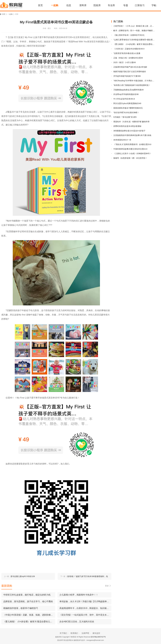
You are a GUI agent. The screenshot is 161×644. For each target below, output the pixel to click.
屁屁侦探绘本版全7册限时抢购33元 (128, 108)
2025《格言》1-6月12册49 (125, 62)
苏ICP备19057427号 (98, 637)
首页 (40, 5)
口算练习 (140, 5)
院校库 (97, 5)
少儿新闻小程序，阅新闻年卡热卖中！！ (79, 595)
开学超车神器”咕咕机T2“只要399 (127, 76)
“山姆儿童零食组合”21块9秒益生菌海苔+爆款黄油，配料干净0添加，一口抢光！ (135, 40)
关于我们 (63, 633)
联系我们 (74, 633)
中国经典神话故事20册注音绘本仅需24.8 (130, 149)
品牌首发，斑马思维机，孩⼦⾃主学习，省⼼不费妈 (28, 601)
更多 (107, 586)
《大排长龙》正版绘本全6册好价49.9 (129, 49)
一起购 (55, 5)
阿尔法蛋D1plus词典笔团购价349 (127, 103)
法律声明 (85, 633)
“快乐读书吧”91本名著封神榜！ (126, 113)
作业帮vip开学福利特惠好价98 (126, 94)
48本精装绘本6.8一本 (122, 140)
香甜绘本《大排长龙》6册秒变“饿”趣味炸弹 (131, 122)
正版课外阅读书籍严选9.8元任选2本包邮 (130, 67)
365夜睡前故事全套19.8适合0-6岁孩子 (129, 131)
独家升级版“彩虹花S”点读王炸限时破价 (130, 72)
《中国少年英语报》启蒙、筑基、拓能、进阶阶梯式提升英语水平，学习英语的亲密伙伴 (29, 615)
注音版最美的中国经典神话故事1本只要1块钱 (132, 135)
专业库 (111, 5)
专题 (126, 5)
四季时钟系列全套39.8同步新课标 (127, 126)
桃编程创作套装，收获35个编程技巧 (21, 608)
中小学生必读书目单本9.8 (124, 99)
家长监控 (96, 633)
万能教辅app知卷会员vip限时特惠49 (128, 90)
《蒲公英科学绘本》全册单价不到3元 (129, 35)
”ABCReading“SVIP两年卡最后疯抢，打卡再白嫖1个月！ (135, 81)
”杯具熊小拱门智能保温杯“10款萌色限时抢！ (132, 85)
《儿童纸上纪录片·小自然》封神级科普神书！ (132, 153)
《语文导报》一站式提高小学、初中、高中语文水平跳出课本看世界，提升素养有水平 (85, 615)
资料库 (83, 5)
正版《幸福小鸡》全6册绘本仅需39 (128, 58)
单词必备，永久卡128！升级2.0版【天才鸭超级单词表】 (85, 601)
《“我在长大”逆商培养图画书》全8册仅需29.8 (132, 144)
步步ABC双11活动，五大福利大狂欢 (77, 622)
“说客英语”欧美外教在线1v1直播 (127, 53)
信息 (69, 5)
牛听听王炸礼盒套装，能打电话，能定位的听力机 (27, 595)
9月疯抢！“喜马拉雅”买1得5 (125, 117)
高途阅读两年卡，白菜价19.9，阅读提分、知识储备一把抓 (85, 608)
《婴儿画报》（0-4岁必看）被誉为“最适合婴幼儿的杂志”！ (135, 44)
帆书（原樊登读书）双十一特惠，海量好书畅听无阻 (135, 31)
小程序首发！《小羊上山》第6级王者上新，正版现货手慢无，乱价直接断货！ (135, 26)
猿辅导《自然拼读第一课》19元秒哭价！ (130, 158)
